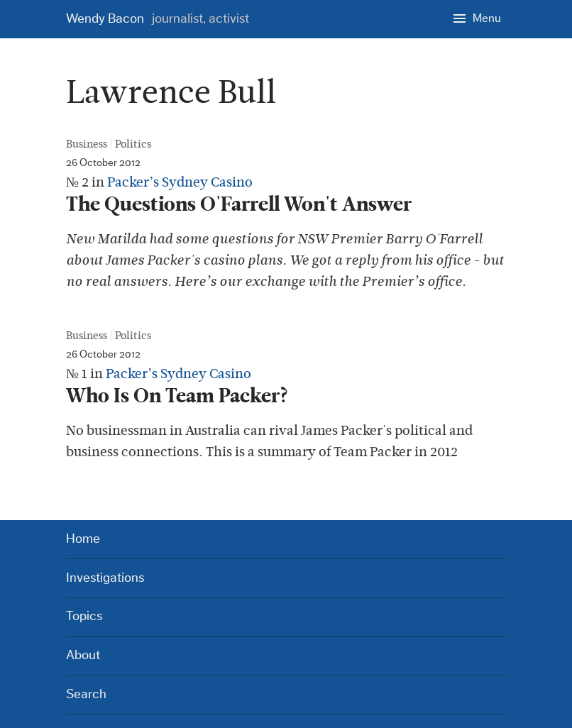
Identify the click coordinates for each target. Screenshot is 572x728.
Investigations (105, 578)
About (83, 655)
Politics (133, 144)
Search (86, 694)
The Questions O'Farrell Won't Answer (239, 204)
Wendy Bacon (158, 19)
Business (87, 144)
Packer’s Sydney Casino (180, 182)
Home (83, 539)
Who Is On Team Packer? (177, 396)
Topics (84, 616)
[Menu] (477, 18)
